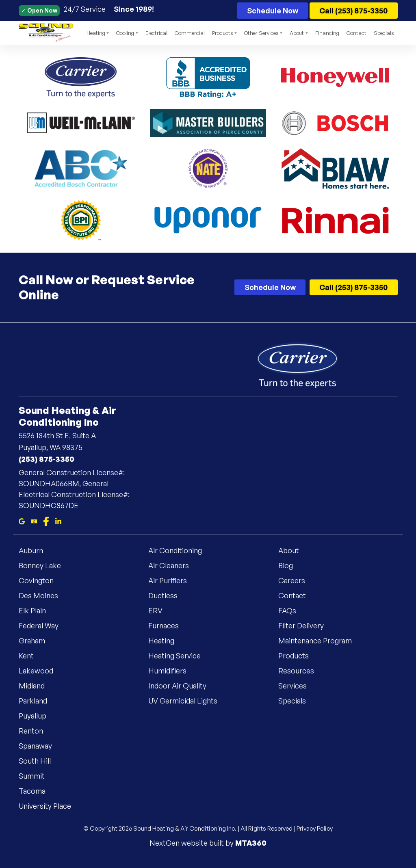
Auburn (36, 550)
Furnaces (168, 625)
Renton (36, 730)
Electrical (156, 33)
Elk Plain (37, 610)
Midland (37, 685)
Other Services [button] (261, 33)
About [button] (297, 33)
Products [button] (223, 33)
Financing (327, 33)
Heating (166, 640)
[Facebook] (46, 521)
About (294, 550)
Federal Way (43, 625)
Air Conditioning (180, 550)
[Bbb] (34, 521)
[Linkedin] (58, 521)
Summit (37, 775)
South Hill (40, 760)
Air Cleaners (173, 565)
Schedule (273, 11)
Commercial (190, 33)
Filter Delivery (306, 625)
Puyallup (37, 715)
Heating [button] (96, 33)
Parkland (38, 700)
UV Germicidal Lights (188, 700)
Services (297, 685)
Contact (356, 33)
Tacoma (37, 790)
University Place (50, 805)
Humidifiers (172, 670)
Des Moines (43, 595)
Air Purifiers (172, 580)
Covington (41, 580)
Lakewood (41, 670)
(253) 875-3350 (47, 459)
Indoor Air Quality (182, 685)
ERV (160, 610)
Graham (37, 640)
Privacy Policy (315, 828)
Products (298, 655)
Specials (384, 33)
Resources (301, 670)
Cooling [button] (125, 33)
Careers (297, 580)
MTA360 (251, 842)
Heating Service (179, 655)
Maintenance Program (320, 640)
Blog (290, 565)
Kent (31, 655)
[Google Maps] (22, 521)
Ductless (168, 595)
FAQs (292, 610)
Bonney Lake (45, 565)
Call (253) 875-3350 (353, 11)
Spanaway (40, 745)
